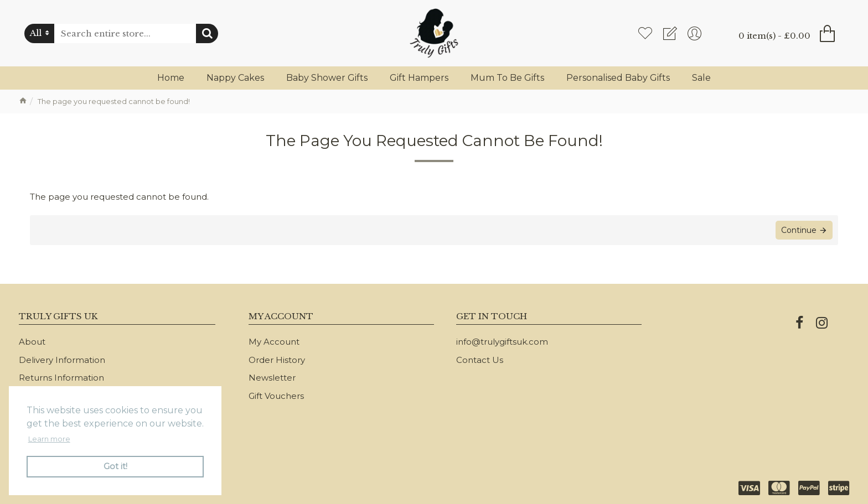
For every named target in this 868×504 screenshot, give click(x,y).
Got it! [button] (115, 466)
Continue (799, 230)
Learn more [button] (49, 439)
